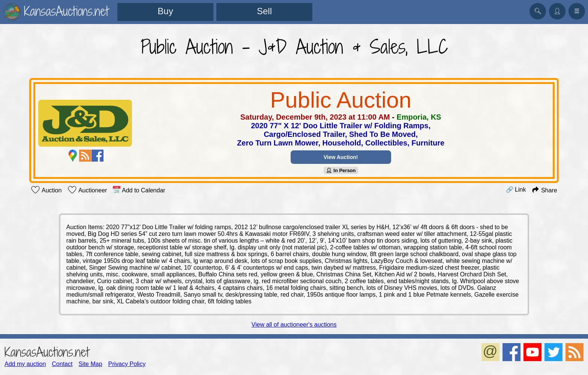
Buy (165, 11)
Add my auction (25, 364)
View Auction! (341, 157)
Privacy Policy (127, 364)
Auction (46, 190)
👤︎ (557, 11)
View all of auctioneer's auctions (294, 325)
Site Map (90, 364)
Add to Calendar (139, 190)
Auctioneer (87, 190)
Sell (264, 11)
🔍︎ (538, 11)
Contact (62, 364)
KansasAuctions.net (47, 352)
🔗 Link (516, 190)
